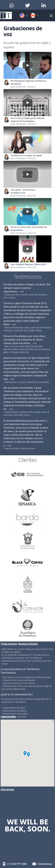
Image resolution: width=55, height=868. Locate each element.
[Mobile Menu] (51, 15)
